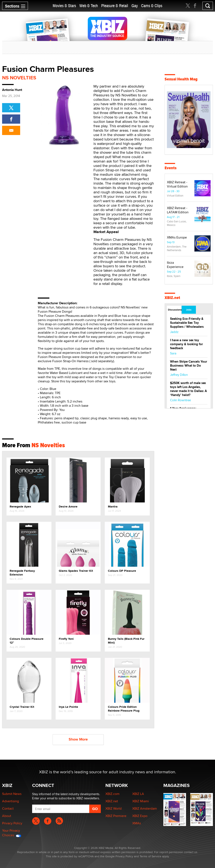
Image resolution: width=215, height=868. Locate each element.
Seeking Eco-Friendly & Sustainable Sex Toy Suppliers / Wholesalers (187, 323)
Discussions (175, 310)
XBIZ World (113, 808)
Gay (135, 6)
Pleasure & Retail (115, 6)
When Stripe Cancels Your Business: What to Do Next (189, 366)
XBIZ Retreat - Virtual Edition (177, 184)
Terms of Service (150, 856)
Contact (8, 808)
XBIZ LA (138, 794)
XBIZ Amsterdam (145, 808)
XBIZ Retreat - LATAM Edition (178, 210)
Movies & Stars (64, 6)
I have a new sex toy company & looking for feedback (186, 344)
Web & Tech (89, 6)
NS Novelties (19, 78)
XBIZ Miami (141, 801)
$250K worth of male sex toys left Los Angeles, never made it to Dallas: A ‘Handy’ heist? (188, 389)
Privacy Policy (12, 823)
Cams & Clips (152, 6)
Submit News (12, 794)
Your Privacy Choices (12, 833)
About (7, 816)
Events (171, 168)
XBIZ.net (172, 298)
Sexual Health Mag (181, 79)
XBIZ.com (112, 794)
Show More (78, 739)
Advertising (10, 801)
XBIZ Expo (140, 816)
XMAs (137, 823)
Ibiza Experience (175, 265)
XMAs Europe (177, 237)
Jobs (189, 310)
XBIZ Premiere (116, 816)
